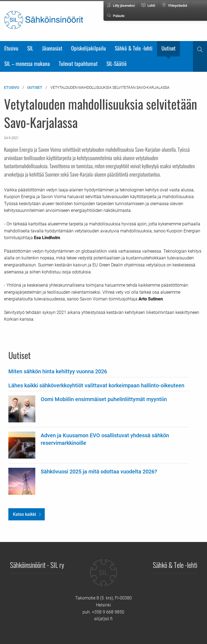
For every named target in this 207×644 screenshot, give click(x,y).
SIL (30, 48)
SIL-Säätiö (117, 63)
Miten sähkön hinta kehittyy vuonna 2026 (58, 371)
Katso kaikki (25, 514)
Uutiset (168, 48)
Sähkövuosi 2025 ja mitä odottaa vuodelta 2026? (99, 472)
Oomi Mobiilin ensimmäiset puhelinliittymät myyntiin (104, 399)
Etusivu (11, 48)
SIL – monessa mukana (27, 63)
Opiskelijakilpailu (89, 48)
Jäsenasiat (52, 48)
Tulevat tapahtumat (78, 63)
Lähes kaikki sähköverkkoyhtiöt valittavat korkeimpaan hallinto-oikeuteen (96, 385)
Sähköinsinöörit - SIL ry (37, 565)
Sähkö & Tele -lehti (134, 48)
